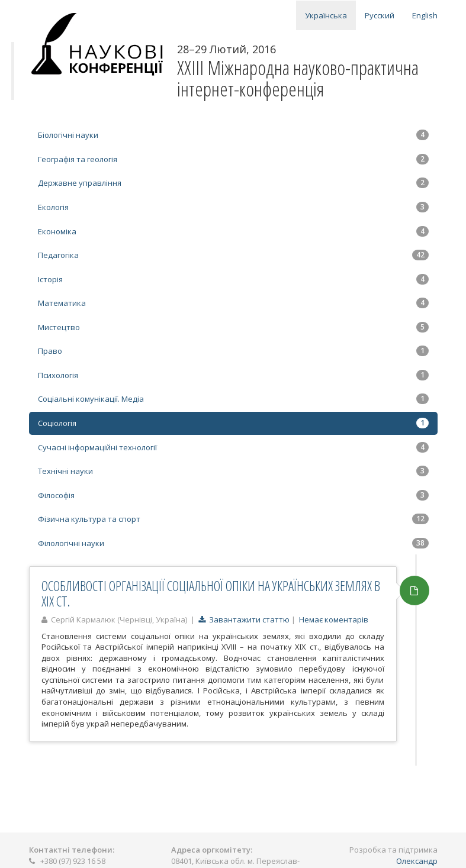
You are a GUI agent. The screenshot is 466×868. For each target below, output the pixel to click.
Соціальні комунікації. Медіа (233, 399)
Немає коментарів (334, 619)
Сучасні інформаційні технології (233, 447)
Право (233, 351)
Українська (326, 15)
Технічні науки (233, 471)
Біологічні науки (233, 135)
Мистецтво (233, 327)
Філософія (233, 495)
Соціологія (233, 423)
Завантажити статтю (244, 619)
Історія (233, 279)
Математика (233, 303)
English (425, 15)
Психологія (233, 375)
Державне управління (233, 183)
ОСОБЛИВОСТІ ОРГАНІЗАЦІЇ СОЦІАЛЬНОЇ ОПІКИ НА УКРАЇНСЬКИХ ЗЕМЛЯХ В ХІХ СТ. (211, 593)
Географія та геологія (233, 159)
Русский (380, 15)
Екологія (233, 207)
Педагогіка (233, 255)
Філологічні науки (233, 543)
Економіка (233, 231)
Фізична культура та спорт (233, 519)
